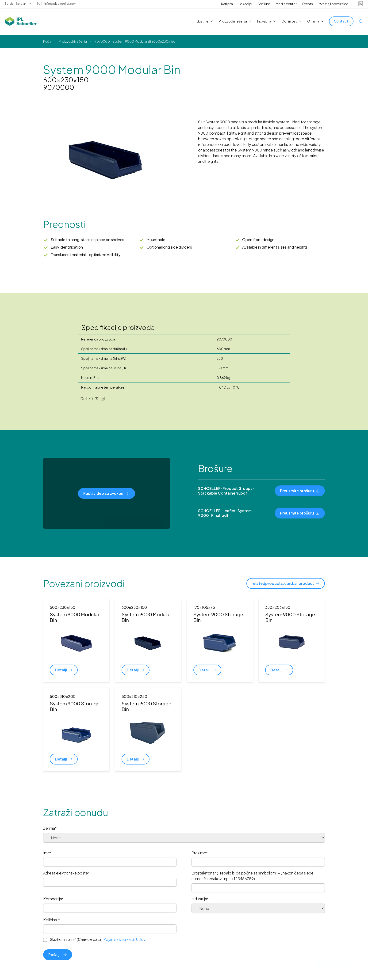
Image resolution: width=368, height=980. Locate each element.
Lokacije (245, 4)
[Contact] (341, 21)
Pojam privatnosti (119, 939)
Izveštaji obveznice (333, 4)
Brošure (264, 4)
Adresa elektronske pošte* (66, 873)
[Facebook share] (91, 399)
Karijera (227, 4)
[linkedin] (360, 4)
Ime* (47, 853)
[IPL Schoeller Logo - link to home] (21, 21)
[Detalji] (64, 670)
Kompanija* (53, 899)
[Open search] (361, 21)
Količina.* (52, 920)
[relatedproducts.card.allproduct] (286, 583)
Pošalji (58, 955)
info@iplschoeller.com (60, 4)
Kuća (47, 41)
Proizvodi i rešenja (73, 41)
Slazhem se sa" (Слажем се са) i (98, 939)
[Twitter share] (97, 399)
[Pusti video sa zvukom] (107, 493)
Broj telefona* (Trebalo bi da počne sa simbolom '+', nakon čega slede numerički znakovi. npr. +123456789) (253, 876)
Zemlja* (50, 828)
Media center (286, 4)
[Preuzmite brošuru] (300, 491)
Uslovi (141, 939)
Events (308, 4)
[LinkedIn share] (103, 399)
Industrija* (200, 899)
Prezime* (200, 853)
